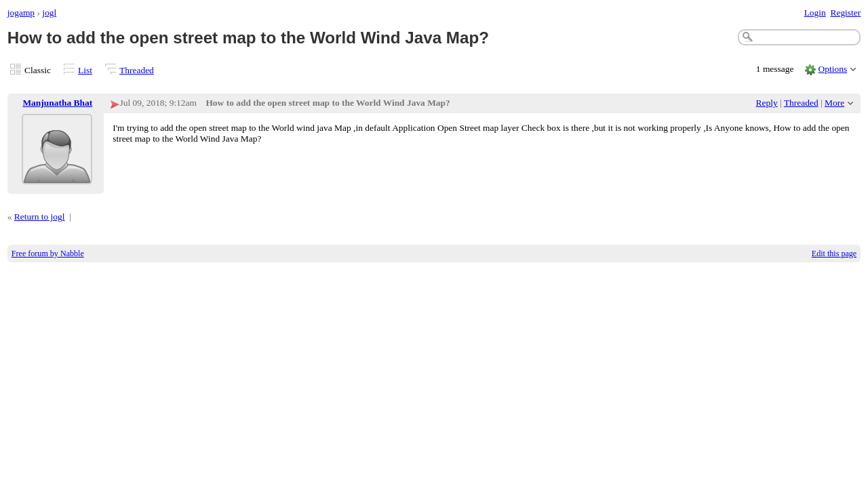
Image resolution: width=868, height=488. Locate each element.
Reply (767, 103)
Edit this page (834, 253)
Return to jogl (40, 217)
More (834, 103)
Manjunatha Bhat (57, 103)
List (85, 70)
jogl (49, 13)
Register (845, 13)
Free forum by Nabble (48, 253)
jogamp (21, 13)
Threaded (137, 70)
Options (833, 69)
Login (815, 13)
